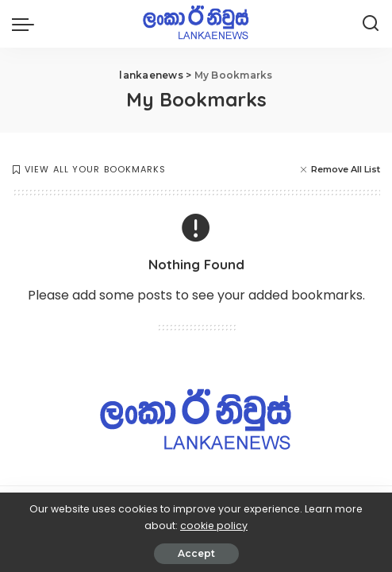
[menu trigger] (27, 24)
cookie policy (214, 526)
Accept (196, 553)
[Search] (371, 24)
